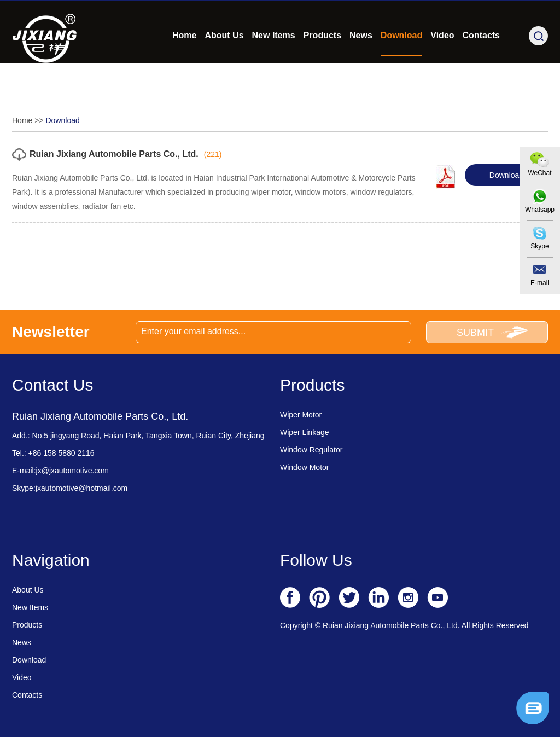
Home (184, 64)
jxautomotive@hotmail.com (81, 488)
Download (401, 64)
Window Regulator (311, 450)
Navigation (51, 560)
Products (322, 64)
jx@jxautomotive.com (139, 15)
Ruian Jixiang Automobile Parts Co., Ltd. (114, 154)
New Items (274, 64)
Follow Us (316, 560)
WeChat (539, 173)
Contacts (481, 64)
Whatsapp (540, 210)
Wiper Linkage (305, 432)
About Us (224, 64)
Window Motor (304, 467)
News (361, 64)
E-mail (540, 283)
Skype (539, 246)
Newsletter (51, 332)
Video (442, 64)
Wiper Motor (301, 415)
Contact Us (52, 385)
